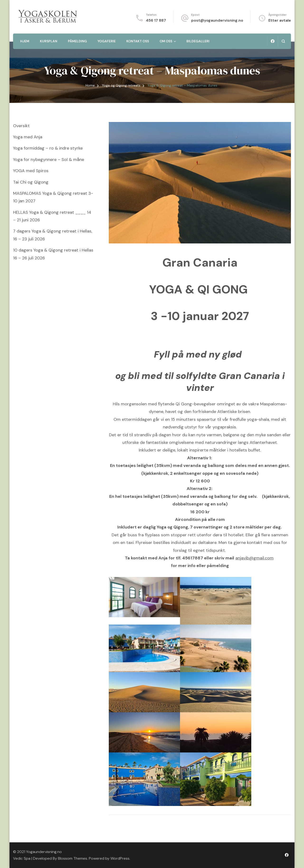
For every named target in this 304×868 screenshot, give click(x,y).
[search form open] (283, 41)
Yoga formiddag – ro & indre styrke (48, 148)
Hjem (25, 41)
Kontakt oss (138, 41)
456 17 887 (156, 20)
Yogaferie (107, 41)
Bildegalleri (198, 41)
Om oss (166, 41)
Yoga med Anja (28, 137)
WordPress (120, 858)
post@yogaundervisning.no (217, 20)
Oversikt (21, 126)
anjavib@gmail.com (254, 558)
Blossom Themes (73, 858)
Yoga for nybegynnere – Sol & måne (49, 160)
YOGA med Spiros (31, 171)
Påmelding (77, 41)
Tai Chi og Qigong (31, 182)
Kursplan (49, 41)
